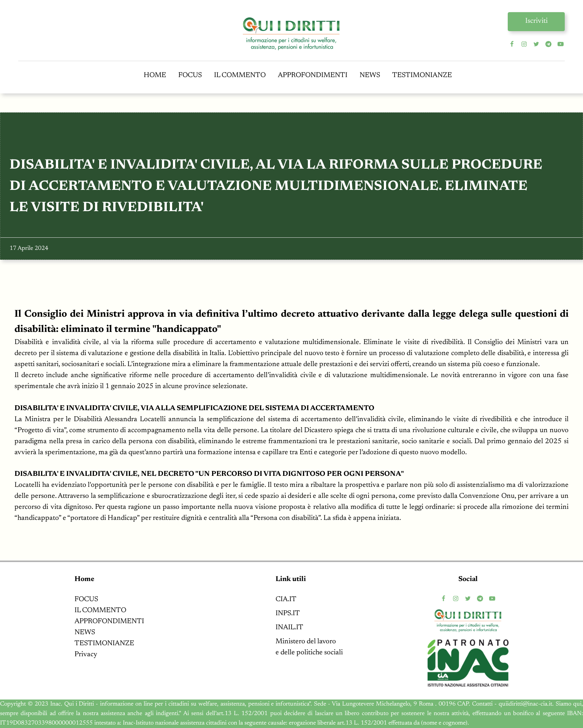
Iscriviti (536, 21)
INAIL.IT (289, 628)
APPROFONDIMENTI (313, 75)
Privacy (86, 655)
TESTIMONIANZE (422, 75)
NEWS (370, 75)
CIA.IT (286, 599)
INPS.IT (288, 614)
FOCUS (190, 75)
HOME (155, 75)
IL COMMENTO (240, 75)
